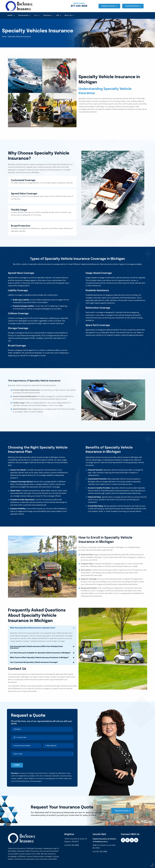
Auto (37, 15)
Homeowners (24, 15)
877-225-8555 (74, 845)
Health (11, 15)
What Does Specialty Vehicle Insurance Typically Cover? (33, 628)
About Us (69, 15)
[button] (42, 628)
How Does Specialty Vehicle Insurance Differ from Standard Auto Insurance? (36, 647)
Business (48, 15)
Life (59, 15)
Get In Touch (79, 3)
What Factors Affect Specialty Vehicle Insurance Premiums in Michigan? (39, 658)
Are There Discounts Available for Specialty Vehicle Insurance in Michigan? (40, 653)
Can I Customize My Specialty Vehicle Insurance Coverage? (34, 662)
